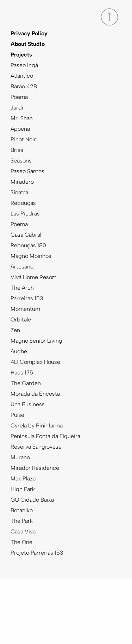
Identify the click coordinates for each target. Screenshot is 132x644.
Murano (20, 457)
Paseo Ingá (24, 65)
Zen (15, 330)
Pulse (17, 415)
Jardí (17, 108)
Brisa (17, 150)
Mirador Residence (35, 468)
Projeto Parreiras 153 (37, 553)
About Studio (28, 44)
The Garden (26, 383)
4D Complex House (35, 362)
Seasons (21, 161)
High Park (23, 489)
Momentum (25, 309)
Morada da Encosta (35, 394)
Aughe (19, 351)
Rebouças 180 (28, 245)
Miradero (22, 182)
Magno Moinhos (31, 256)
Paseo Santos (27, 171)
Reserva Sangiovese (36, 447)
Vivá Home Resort (33, 277)
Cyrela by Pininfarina (37, 426)
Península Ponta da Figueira (45, 436)
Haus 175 (22, 373)
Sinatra (19, 192)
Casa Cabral (26, 235)
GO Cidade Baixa (32, 500)
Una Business (28, 404)
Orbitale (21, 320)
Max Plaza (23, 478)
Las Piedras (25, 214)
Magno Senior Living (36, 341)
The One (21, 542)
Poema (19, 97)
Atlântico (22, 76)
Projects (21, 55)
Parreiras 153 (27, 298)
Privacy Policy (29, 33)
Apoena (20, 129)
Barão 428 (24, 86)
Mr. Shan (22, 118)
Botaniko (22, 510)
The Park (22, 521)
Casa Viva (23, 531)
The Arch (22, 288)
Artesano (22, 267)
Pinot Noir (23, 139)
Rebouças (23, 203)
